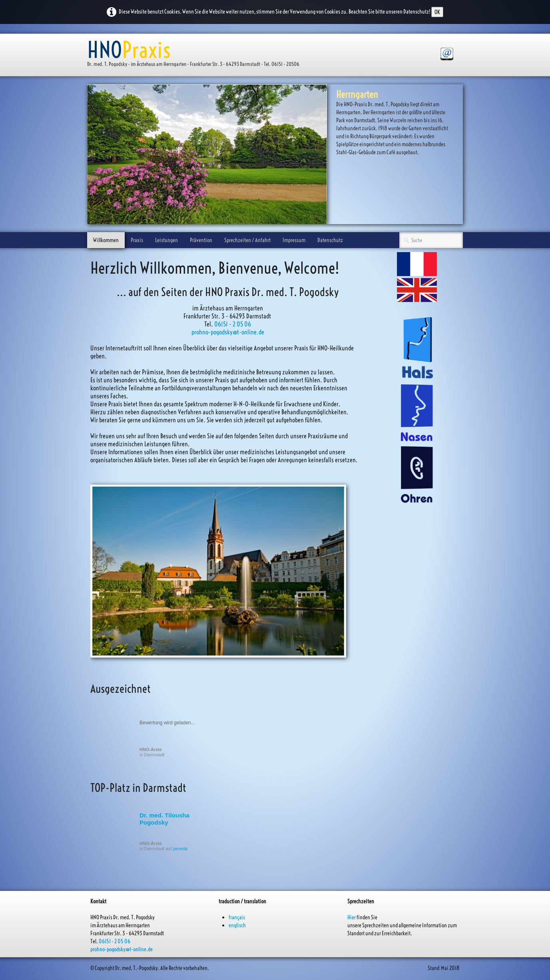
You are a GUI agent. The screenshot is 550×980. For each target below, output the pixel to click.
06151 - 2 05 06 (233, 324)
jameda (180, 849)
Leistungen (166, 240)
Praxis (137, 240)
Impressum (294, 240)
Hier (352, 917)
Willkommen (106, 240)
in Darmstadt (152, 752)
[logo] (196, 56)
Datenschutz (330, 240)
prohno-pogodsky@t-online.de (228, 332)
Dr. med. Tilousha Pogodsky (164, 819)
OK (437, 12)
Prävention (201, 240)
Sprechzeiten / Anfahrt (247, 240)
